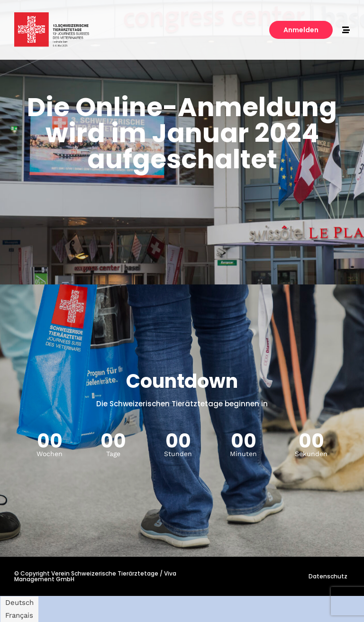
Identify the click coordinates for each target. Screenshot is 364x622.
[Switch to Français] (19, 616)
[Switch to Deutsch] (19, 603)
